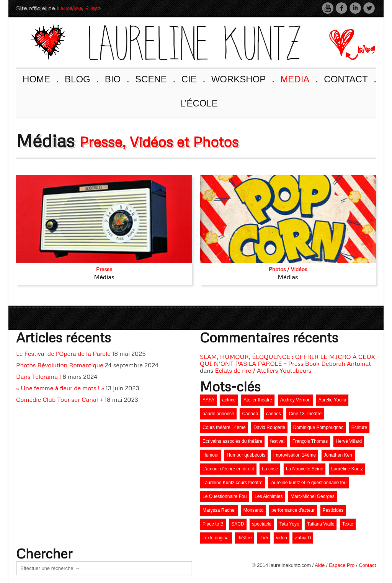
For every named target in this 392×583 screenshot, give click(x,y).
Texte (348, 524)
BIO (117, 78)
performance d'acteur (293, 510)
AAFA (208, 400)
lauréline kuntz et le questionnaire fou (308, 483)
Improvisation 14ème (295, 455)
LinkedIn (355, 8)
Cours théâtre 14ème (224, 427)
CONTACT (350, 78)
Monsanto (254, 510)
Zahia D (303, 538)
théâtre (244, 538)
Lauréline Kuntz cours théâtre (233, 483)
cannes (274, 414)
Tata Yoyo (289, 524)
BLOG (81, 78)
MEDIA (298, 78)
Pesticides (333, 510)
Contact (367, 565)
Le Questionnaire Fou (225, 496)
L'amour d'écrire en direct (228, 469)
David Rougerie (269, 427)
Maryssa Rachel (219, 510)
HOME (40, 78)
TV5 (264, 538)
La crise (270, 469)
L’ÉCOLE (199, 103)
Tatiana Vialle (321, 524)
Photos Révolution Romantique (60, 365)
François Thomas (310, 441)
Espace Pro (342, 565)
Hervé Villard (349, 441)
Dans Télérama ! (38, 377)
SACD (238, 524)
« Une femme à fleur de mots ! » (60, 388)
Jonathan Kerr (338, 455)
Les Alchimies (269, 496)
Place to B (213, 524)
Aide (320, 565)
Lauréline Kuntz (78, 8)
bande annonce (218, 414)
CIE (193, 78)
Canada (250, 414)
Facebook (341, 8)
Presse (104, 269)
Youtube (328, 8)
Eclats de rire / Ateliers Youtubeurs (263, 370)
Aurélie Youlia (332, 400)
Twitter (369, 8)
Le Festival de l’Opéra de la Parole (63, 354)
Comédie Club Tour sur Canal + (60, 400)
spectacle (262, 524)
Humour (211, 455)
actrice (229, 400)
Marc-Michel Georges (313, 496)
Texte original (216, 538)
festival (277, 441)
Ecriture (359, 427)
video (282, 538)
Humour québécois (246, 455)
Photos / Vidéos (288, 269)
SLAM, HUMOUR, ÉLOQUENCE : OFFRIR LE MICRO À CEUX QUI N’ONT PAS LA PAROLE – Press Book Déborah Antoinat (287, 360)
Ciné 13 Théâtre (305, 414)
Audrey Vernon (295, 400)
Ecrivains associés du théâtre (232, 441)
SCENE (155, 78)
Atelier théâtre (258, 400)
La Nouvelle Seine (305, 469)
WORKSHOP (242, 78)
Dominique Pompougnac (318, 427)
